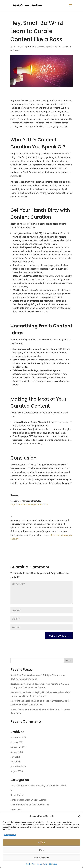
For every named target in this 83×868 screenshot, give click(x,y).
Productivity (16, 810)
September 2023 (18, 748)
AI (11, 791)
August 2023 (17, 753)
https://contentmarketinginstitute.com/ (29, 505)
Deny (42, 850)
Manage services (10, 835)
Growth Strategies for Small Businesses (52, 47)
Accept (42, 842)
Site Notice (53, 864)
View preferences (41, 857)
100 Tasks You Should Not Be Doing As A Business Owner (38, 786)
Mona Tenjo (18, 47)
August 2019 (17, 772)
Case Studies (17, 795)
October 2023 (17, 743)
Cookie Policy (31, 864)
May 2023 (15, 762)
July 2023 (15, 757)
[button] (79, 816)
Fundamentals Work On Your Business (29, 800)
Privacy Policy (43, 864)
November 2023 (18, 738)
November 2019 (18, 767)
